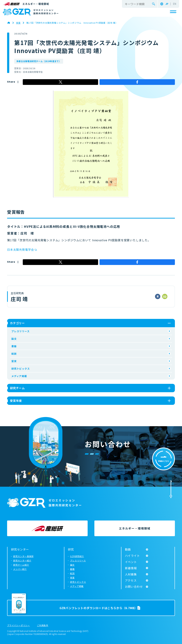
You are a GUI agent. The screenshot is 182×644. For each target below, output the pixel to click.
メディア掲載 (19, 376)
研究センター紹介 (22, 560)
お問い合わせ (134, 587)
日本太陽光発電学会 (21, 249)
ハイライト (132, 556)
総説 (14, 354)
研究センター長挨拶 (23, 556)
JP (167, 4)
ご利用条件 (43, 625)
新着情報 (131, 568)
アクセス (131, 580)
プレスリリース (21, 331)
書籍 (14, 346)
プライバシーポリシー (18, 625)
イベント (131, 562)
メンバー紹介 (20, 569)
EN (175, 4)
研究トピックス (21, 369)
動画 (128, 549)
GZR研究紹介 (77, 556)
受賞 (14, 361)
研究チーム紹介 (21, 565)
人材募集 (131, 574)
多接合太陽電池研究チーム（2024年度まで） (39, 61)
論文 (14, 339)
